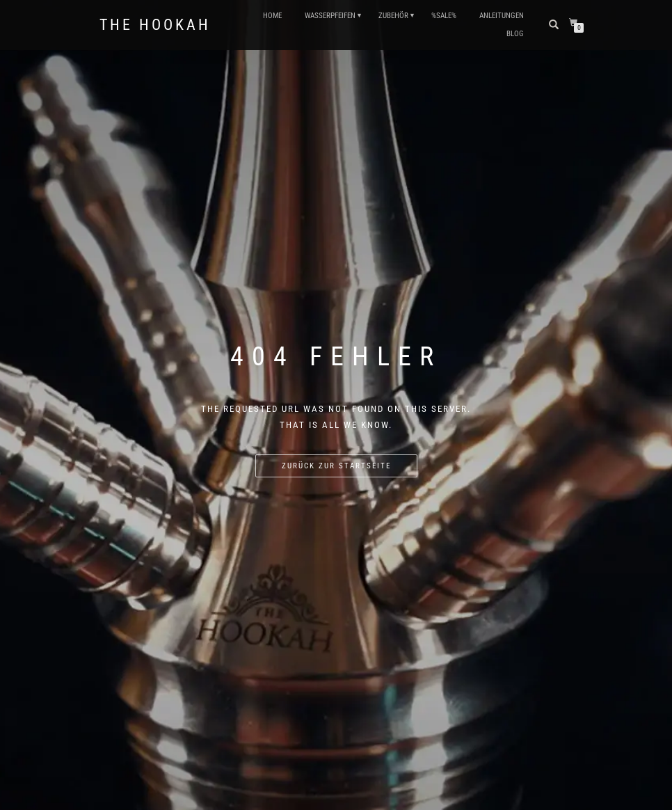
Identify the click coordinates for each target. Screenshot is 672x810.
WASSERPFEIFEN (330, 16)
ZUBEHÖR (393, 16)
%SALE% (444, 16)
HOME (272, 16)
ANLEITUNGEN (502, 16)
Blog (515, 34)
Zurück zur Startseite (336, 466)
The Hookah (155, 25)
